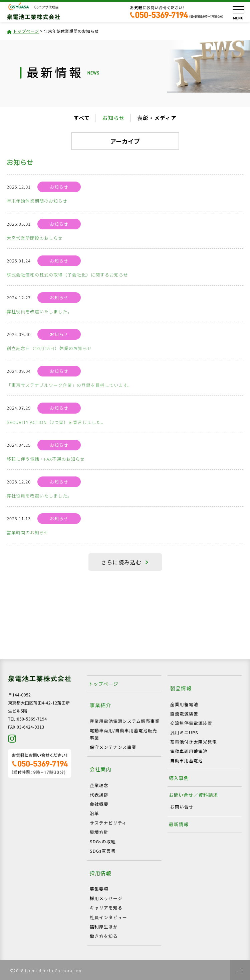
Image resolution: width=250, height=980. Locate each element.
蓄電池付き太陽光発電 (194, 742)
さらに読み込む (121, 562)
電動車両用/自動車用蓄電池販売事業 (123, 734)
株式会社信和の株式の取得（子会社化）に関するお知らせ (67, 275)
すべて (82, 118)
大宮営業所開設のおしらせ (35, 238)
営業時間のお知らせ (28, 532)
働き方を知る (104, 936)
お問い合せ (182, 807)
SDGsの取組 (103, 841)
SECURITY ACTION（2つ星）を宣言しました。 (56, 422)
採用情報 (101, 873)
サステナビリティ (108, 823)
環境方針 (99, 832)
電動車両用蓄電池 (189, 751)
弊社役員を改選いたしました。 (39, 311)
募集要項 (99, 889)
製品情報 (181, 688)
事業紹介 (101, 705)
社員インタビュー (108, 917)
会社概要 (99, 804)
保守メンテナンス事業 (113, 747)
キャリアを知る (106, 908)
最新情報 (179, 824)
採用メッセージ (106, 898)
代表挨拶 (99, 795)
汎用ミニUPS (184, 732)
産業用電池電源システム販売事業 (125, 721)
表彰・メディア (157, 118)
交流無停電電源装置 (191, 723)
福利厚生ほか (104, 927)
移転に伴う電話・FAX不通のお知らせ (46, 459)
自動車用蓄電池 (187, 760)
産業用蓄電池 (184, 704)
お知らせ (113, 118)
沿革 (94, 813)
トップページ (26, 31)
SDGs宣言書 (103, 851)
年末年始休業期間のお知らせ (37, 201)
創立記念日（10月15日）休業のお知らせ (49, 348)
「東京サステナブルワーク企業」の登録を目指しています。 (69, 385)
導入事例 (179, 778)
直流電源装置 (184, 714)
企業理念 (99, 785)
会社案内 (101, 769)
